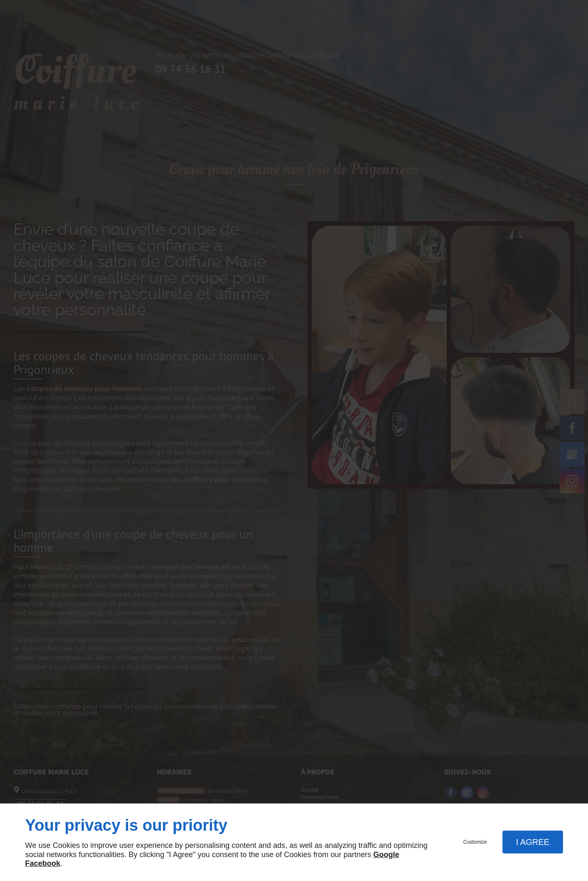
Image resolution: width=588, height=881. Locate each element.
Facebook (43, 863)
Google (386, 855)
